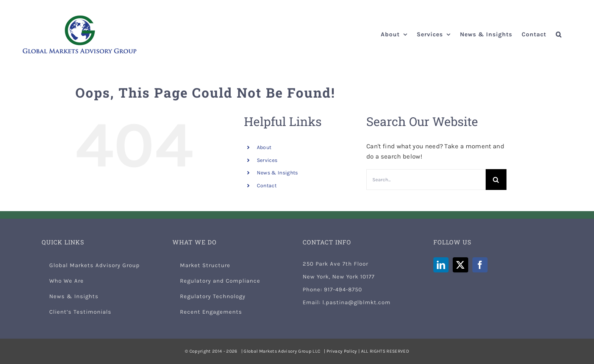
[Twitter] (460, 265)
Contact (267, 186)
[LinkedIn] (441, 265)
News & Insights (277, 173)
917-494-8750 (343, 289)
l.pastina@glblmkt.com (356, 302)
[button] (559, 34)
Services (267, 160)
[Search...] (426, 180)
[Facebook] (480, 265)
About (264, 147)
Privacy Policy (342, 351)
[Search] (496, 180)
